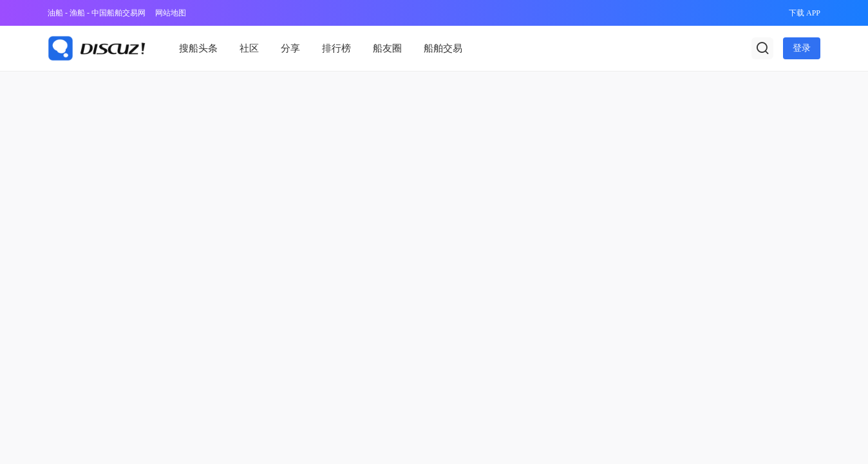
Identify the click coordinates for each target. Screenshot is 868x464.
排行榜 (336, 48)
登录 (802, 48)
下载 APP (805, 13)
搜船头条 (198, 48)
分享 (290, 48)
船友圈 (387, 48)
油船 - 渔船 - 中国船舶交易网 (97, 13)
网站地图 (171, 13)
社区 (249, 48)
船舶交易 (443, 48)
